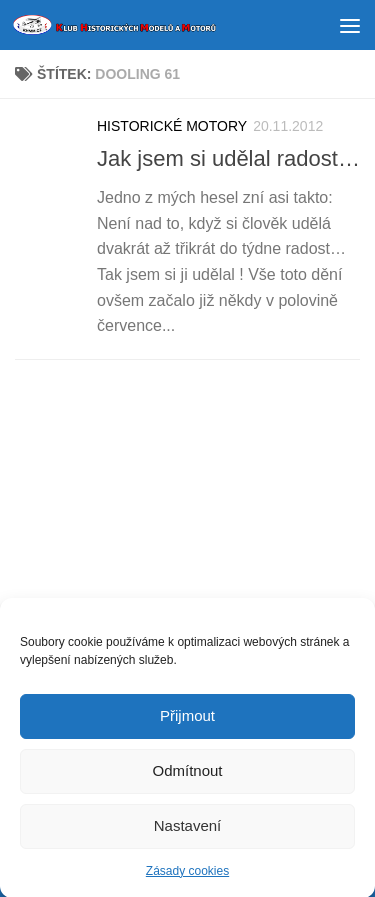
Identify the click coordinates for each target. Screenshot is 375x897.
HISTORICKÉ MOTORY (172, 126)
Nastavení (188, 829)
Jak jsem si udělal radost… (228, 158)
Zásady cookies (187, 875)
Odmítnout (187, 774)
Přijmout (187, 719)
